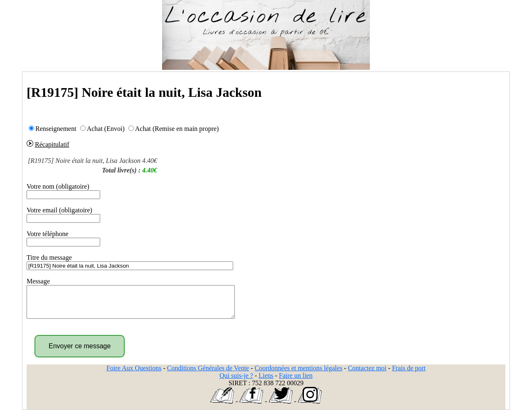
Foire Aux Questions (134, 374)
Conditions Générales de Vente (208, 374)
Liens (266, 382)
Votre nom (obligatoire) (58, 186)
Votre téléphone (48, 234)
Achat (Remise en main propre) (177, 129)
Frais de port (409, 374)
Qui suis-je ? (236, 382)
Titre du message (49, 257)
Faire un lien (296, 382)
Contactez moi (367, 374)
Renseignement (56, 129)
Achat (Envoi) (106, 129)
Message (38, 281)
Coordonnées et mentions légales (299, 374)
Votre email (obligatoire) (59, 210)
